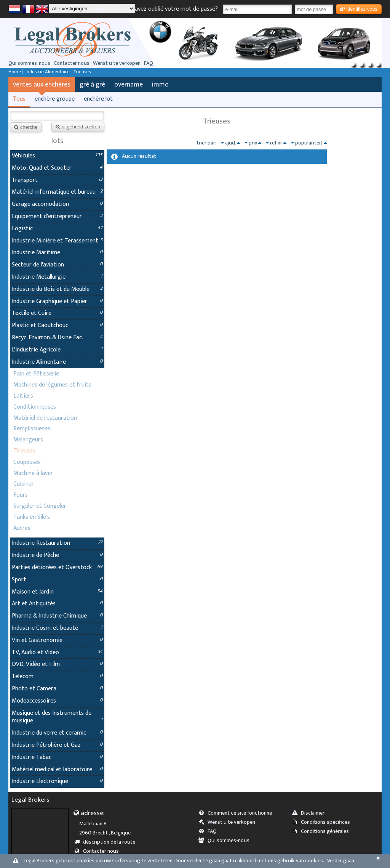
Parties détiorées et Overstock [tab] (57, 567)
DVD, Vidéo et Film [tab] (57, 664)
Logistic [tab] (57, 229)
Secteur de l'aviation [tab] (57, 265)
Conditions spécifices (323, 822)
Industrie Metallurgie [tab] (57, 277)
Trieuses (24, 451)
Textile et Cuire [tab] (57, 313)
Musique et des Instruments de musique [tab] (57, 717)
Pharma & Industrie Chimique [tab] (57, 616)
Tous (19, 99)
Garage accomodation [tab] (57, 204)
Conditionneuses (35, 407)
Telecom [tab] (57, 676)
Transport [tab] (57, 180)
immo (160, 84)
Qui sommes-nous (29, 63)
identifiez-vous (359, 9)
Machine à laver (33, 473)
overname (129, 84)
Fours (21, 495)
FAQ (149, 63)
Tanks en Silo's (32, 517)
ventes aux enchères (42, 84)
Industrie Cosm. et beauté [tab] (57, 628)
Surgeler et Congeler (40, 506)
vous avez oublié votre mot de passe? (170, 9)
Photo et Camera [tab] (57, 689)
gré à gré (92, 84)
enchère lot (98, 99)
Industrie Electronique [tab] (57, 781)
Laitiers (23, 396)
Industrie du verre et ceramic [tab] (57, 733)
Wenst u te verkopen (117, 63)
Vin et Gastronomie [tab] (57, 640)
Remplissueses (32, 429)
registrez (104, 9)
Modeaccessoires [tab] (57, 701)
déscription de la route (107, 842)
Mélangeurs (28, 440)
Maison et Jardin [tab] (57, 592)
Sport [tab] (57, 580)
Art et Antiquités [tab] (57, 604)
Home (15, 72)
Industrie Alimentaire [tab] (57, 362)
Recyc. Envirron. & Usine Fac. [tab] (57, 338)
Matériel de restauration (45, 418)
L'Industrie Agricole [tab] (57, 350)
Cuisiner (24, 484)
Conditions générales (323, 831)
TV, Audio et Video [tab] (57, 652)
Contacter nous (72, 63)
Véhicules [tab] (57, 156)
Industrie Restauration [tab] (57, 543)
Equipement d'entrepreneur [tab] (57, 216)
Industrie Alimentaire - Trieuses (58, 72)
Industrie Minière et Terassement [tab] (57, 241)
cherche (26, 127)
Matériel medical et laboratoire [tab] (57, 769)
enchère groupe (55, 99)
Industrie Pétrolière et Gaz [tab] (57, 745)
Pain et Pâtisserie (36, 374)
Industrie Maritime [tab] (57, 253)
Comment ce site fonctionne (238, 813)
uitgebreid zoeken (78, 127)
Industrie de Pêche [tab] (57, 555)
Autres (22, 528)
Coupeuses (27, 462)
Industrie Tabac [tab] (57, 757)
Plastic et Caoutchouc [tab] (57, 325)
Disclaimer (311, 813)
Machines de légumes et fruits (52, 385)
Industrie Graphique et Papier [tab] (57, 301)
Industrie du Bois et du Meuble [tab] (57, 289)
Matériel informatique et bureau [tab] (57, 192)
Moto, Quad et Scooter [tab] (57, 168)
